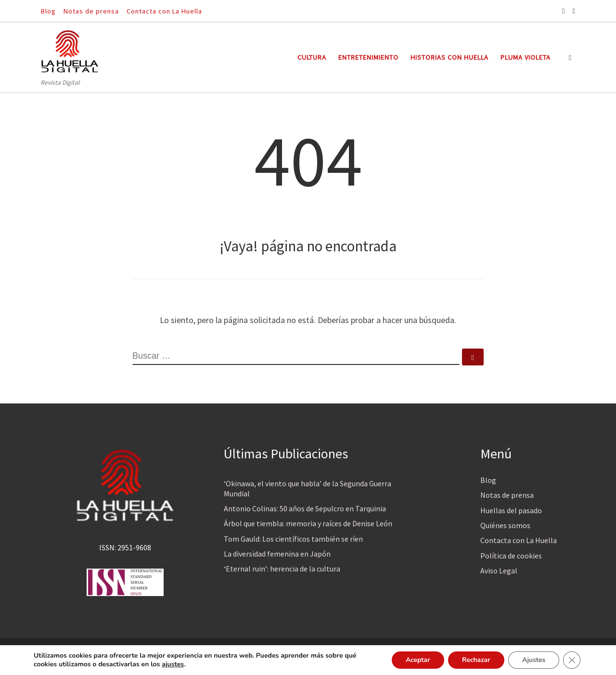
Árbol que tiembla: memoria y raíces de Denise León (308, 523)
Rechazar (474, 660)
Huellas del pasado (511, 510)
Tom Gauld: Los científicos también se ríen (293, 539)
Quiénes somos (505, 525)
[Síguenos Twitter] (574, 11)
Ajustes (533, 660)
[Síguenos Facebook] (563, 11)
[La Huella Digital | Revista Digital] (70, 50)
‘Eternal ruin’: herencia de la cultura (282, 569)
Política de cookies (511, 556)
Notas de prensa (507, 495)
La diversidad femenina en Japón (277, 554)
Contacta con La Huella (519, 540)
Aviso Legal (499, 571)
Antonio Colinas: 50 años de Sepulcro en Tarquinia (305, 508)
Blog (488, 480)
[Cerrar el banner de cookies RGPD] (572, 660)
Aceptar (415, 660)
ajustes (173, 664)
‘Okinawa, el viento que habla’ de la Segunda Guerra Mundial (308, 488)
